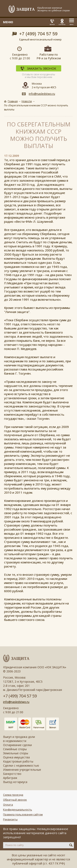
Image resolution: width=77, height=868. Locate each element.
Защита (22, 9)
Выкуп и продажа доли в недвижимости (19, 739)
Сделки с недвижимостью (21, 765)
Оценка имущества (16, 757)
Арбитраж (10, 778)
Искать (71, 845)
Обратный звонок (15, 800)
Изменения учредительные (22, 770)
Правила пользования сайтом (23, 814)
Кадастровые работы (18, 761)
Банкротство (12, 774)
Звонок (52, 25)
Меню (72, 25)
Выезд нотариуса (15, 782)
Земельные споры (16, 753)
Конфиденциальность (18, 810)
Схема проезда (13, 795)
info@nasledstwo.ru (42, 94)
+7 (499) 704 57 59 (38, 34)
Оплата (8, 805)
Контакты (62, 25)
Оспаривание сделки (17, 745)
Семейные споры (15, 749)
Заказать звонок (41, 68)
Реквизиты (10, 819)
